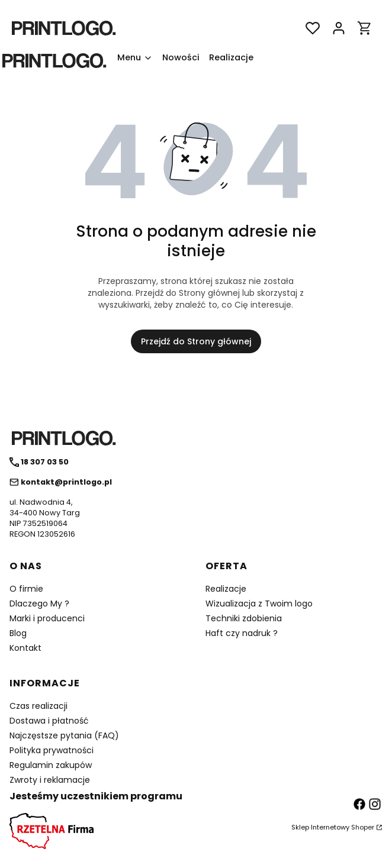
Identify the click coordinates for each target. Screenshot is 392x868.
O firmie (26, 589)
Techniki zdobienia (244, 618)
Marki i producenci (47, 618)
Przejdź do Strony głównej (196, 341)
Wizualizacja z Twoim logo (259, 604)
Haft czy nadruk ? (242, 633)
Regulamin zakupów (51, 765)
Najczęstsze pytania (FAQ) (64, 735)
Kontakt (25, 648)
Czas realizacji (38, 706)
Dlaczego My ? (39, 604)
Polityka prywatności (52, 750)
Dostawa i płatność (49, 721)
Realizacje (226, 589)
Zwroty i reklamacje (50, 780)
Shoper (363, 827)
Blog (18, 633)
